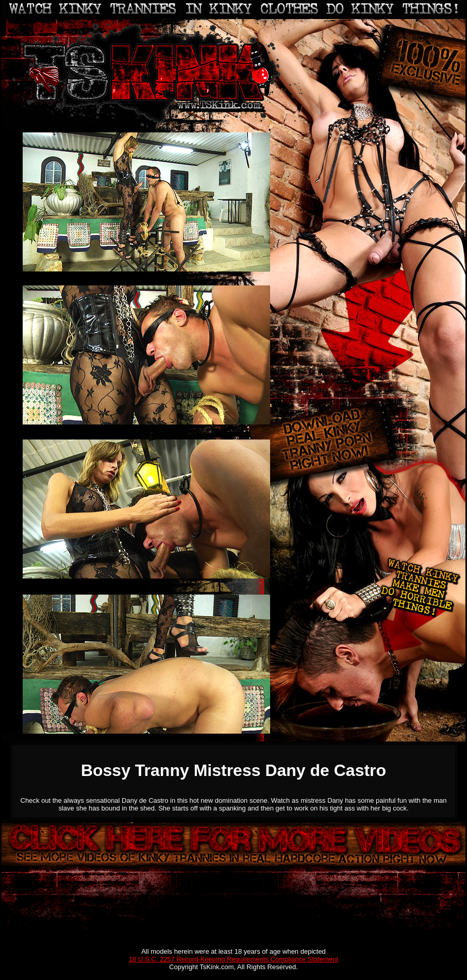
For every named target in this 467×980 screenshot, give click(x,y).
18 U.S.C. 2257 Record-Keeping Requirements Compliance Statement (233, 959)
